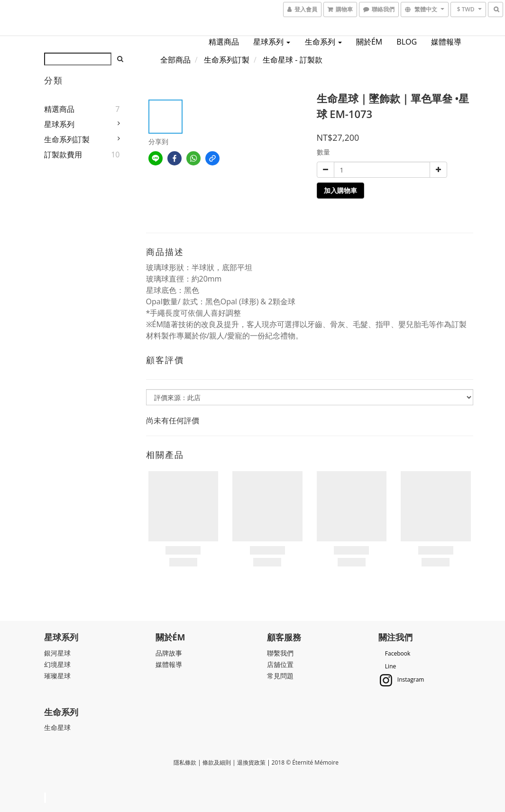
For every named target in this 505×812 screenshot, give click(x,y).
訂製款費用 (63, 155)
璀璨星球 (57, 676)
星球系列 (272, 42)
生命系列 (323, 42)
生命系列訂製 (67, 139)
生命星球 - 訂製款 (292, 60)
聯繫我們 (280, 653)
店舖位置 (280, 664)
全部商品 (175, 60)
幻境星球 (57, 664)
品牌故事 (169, 653)
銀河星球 (57, 653)
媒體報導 (446, 42)
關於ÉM (369, 42)
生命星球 (57, 727)
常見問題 (280, 676)
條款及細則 (217, 762)
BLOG (407, 42)
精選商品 (224, 42)
